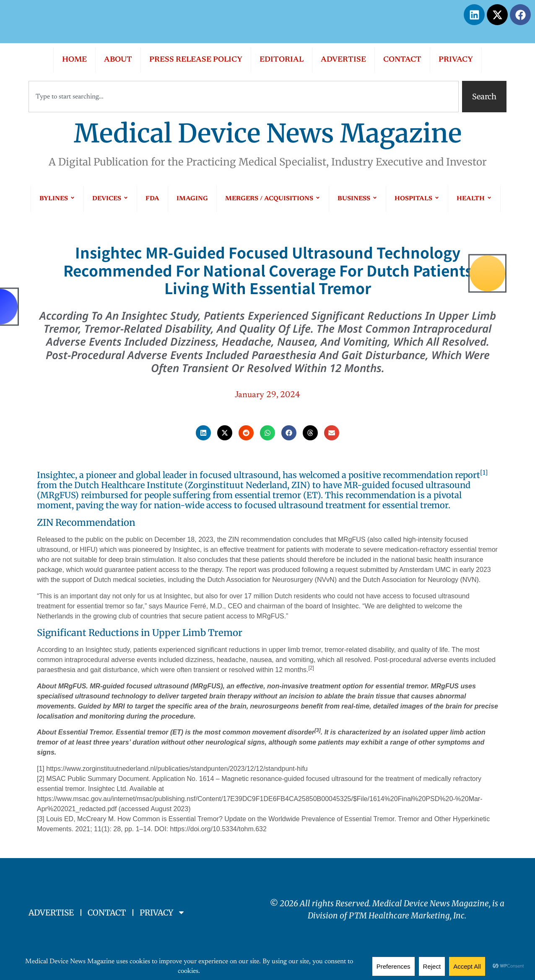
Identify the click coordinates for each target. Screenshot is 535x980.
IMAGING (192, 199)
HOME (74, 60)
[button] (203, 433)
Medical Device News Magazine (268, 133)
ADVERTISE (343, 60)
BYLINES (57, 199)
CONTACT (402, 60)
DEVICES (110, 199)
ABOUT (118, 60)
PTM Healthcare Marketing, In (405, 915)
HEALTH (474, 199)
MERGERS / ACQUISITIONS (273, 199)
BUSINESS (357, 199)
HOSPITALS (417, 199)
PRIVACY (456, 60)
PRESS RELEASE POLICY (196, 60)
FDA (152, 199)
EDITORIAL (282, 60)
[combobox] (244, 97)
